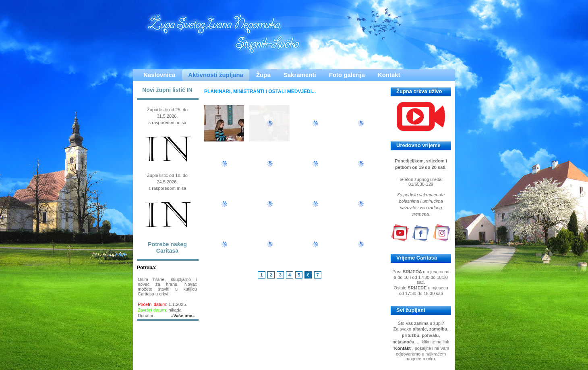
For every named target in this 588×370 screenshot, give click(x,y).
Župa (263, 75)
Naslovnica (159, 75)
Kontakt (389, 75)
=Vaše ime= (183, 316)
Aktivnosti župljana (216, 75)
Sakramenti (300, 75)
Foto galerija (347, 75)
